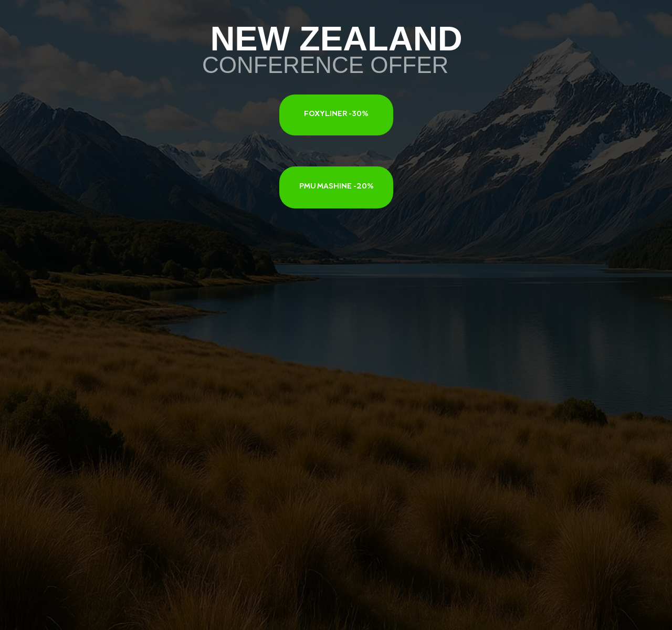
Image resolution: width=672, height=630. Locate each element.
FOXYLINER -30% (336, 114)
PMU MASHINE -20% (337, 187)
